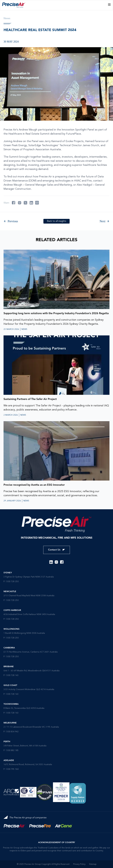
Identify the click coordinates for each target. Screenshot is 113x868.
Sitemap (93, 864)
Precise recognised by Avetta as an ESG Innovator (34, 485)
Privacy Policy (79, 864)
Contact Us (57, 550)
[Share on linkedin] (31, 203)
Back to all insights (56, 221)
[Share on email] (37, 203)
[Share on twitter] (25, 203)
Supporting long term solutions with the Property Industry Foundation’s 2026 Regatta (56, 313)
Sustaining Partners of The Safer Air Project (30, 399)
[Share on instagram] (20, 203)
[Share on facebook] (14, 203)
